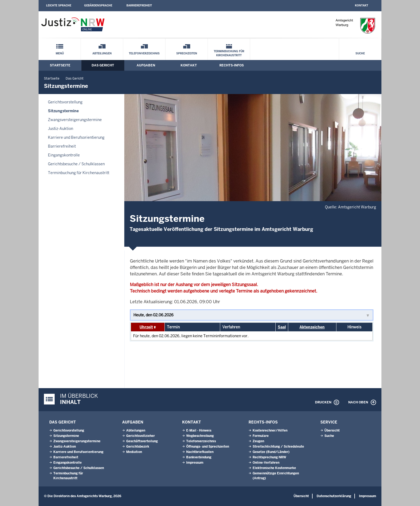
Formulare (261, 436)
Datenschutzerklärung (334, 496)
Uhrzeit (146, 327)
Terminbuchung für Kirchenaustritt (229, 53)
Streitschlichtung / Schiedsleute (278, 447)
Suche (360, 53)
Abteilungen (102, 53)
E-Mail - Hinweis (199, 430)
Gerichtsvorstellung (65, 102)
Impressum (195, 463)
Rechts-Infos (232, 65)
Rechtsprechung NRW (269, 457)
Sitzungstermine (63, 111)
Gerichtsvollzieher (140, 436)
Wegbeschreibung (200, 436)
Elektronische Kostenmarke (274, 468)
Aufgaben (146, 65)
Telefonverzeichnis (144, 53)
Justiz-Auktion (61, 129)
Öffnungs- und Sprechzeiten (208, 447)
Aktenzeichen (312, 327)
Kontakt (361, 5)
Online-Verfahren (266, 463)
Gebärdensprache (98, 5)
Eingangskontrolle (64, 155)
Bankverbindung (199, 457)
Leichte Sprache (59, 5)
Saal (282, 327)
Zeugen (258, 441)
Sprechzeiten (187, 53)
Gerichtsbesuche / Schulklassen (76, 164)
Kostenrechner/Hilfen (270, 430)
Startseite (60, 65)
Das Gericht (103, 65)
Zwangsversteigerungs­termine (75, 120)
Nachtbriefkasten (200, 452)
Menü (60, 53)
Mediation (134, 452)
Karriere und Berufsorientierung (76, 137)
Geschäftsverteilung (142, 441)
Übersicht (332, 430)
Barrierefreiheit (139, 5)
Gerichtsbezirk (138, 447)
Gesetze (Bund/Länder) (271, 452)
